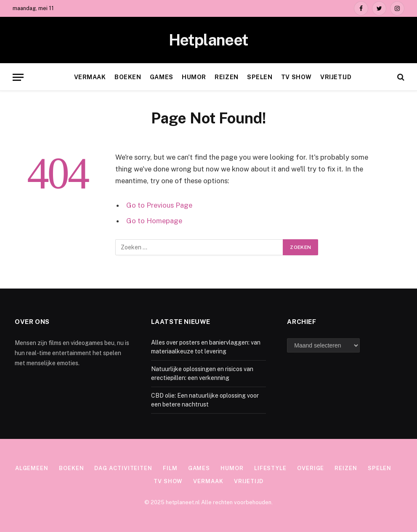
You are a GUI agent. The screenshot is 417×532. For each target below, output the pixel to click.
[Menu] (18, 77)
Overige (311, 468)
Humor (194, 77)
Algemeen (32, 468)
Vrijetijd (336, 77)
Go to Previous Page (159, 205)
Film (170, 468)
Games (162, 77)
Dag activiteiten (123, 468)
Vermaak (90, 77)
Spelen (260, 77)
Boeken (128, 77)
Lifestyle (270, 468)
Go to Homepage (154, 221)
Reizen (226, 77)
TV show (296, 77)
